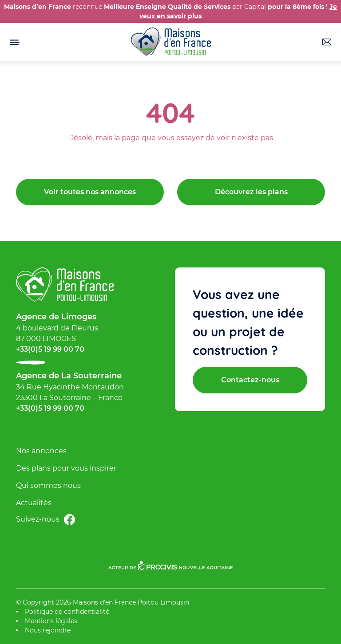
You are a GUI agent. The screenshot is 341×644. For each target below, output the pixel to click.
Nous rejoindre (48, 630)
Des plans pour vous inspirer (66, 468)
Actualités (34, 503)
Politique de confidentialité (67, 612)
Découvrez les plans (251, 192)
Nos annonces (41, 451)
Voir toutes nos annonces (90, 192)
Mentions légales (51, 621)
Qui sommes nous (48, 485)
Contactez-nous (250, 380)
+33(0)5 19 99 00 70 (50, 349)
